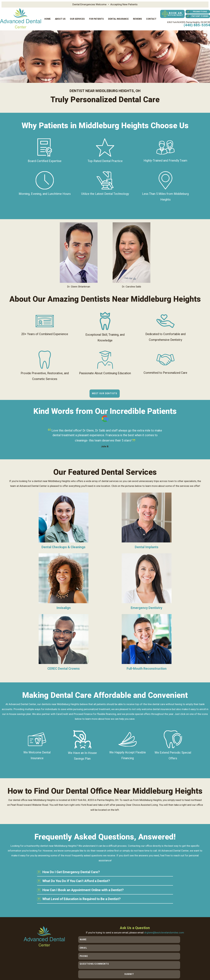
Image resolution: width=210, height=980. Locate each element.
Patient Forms (197, 15)
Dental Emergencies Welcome (89, 4)
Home (47, 17)
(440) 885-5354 (197, 23)
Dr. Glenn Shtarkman (79, 252)
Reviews (137, 17)
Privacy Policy (65, 963)
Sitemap (53, 963)
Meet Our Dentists (105, 390)
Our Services (77, 17)
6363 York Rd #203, (189, 20)
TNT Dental (60, 966)
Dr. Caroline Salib (131, 252)
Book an (172, 13)
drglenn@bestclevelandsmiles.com (165, 869)
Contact (151, 17)
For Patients (96, 17)
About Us (60, 17)
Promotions (196, 11)
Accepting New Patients (124, 4)
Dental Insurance (118, 17)
